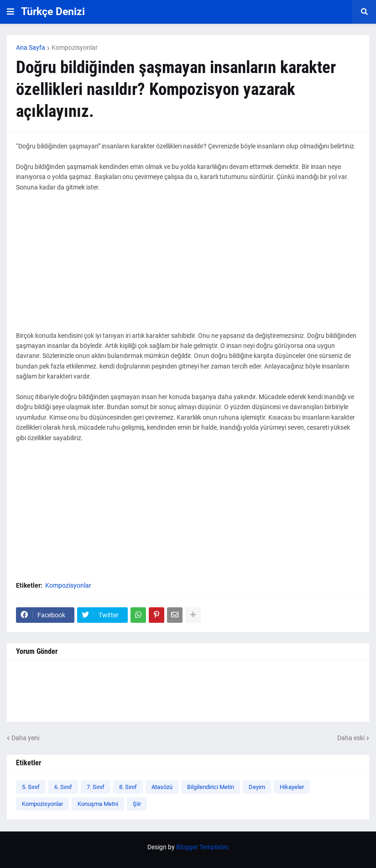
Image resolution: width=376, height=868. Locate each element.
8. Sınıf (128, 787)
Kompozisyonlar (75, 47)
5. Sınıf (31, 787)
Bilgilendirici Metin (211, 787)
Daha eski (351, 738)
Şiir (137, 804)
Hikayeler (292, 787)
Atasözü (162, 787)
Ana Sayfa (31, 47)
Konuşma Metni (98, 804)
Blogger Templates (202, 847)
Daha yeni (25, 738)
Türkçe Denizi (53, 12)
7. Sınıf (96, 787)
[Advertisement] (188, 267)
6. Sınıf (63, 787)
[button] (10, 12)
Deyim (257, 787)
